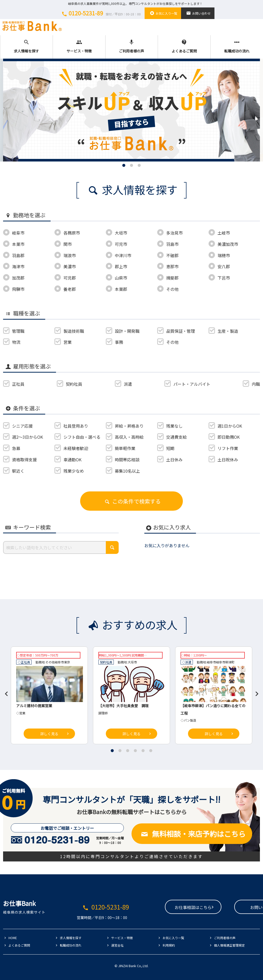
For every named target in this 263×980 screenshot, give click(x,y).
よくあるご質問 (184, 46)
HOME (13, 938)
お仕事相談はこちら (160, 907)
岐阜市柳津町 (225, 662)
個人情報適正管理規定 (229, 945)
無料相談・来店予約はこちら (192, 834)
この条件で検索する (131, 501)
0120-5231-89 (100, 13)
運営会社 (117, 945)
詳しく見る (49, 734)
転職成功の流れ (237, 46)
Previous (4, 692)
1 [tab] (124, 165)
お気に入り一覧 (163, 13)
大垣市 (132, 662)
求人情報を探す (26, 46)
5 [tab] (143, 751)
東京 (67, 662)
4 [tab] (135, 751)
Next (255, 692)
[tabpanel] (131, 110)
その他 (50, 662)
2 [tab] (131, 165)
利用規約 (169, 945)
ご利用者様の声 (132, 46)
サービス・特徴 (79, 46)
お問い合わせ (198, 13)
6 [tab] (151, 751)
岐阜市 (59, 662)
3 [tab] (139, 165)
